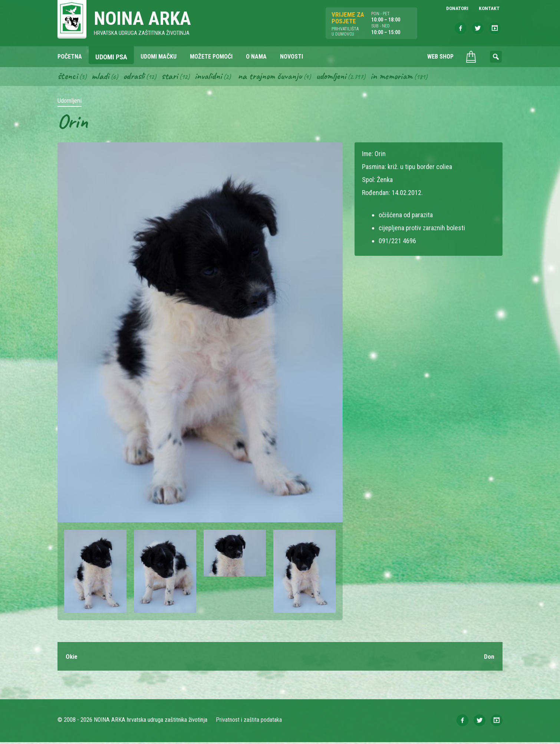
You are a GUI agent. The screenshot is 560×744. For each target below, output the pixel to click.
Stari (173, 77)
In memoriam (402, 77)
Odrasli (136, 77)
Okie (72, 658)
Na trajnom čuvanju (277, 77)
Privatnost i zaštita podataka (249, 722)
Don (489, 658)
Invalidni (213, 77)
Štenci (68, 77)
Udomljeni (340, 77)
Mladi (102, 77)
